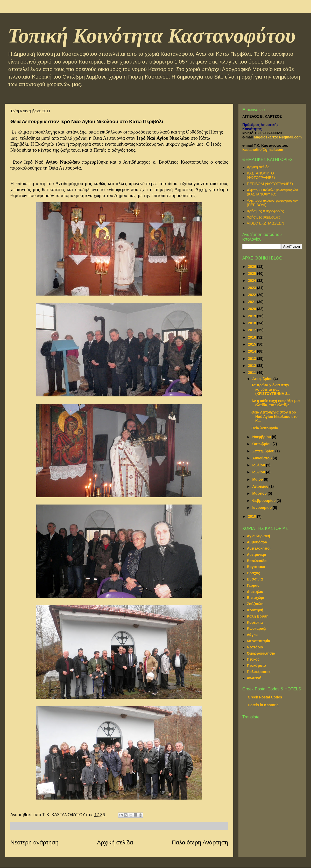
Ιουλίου (259, 465)
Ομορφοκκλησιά (261, 653)
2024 (253, 281)
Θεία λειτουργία (265, 428)
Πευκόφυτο (256, 666)
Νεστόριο (255, 647)
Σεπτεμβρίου (264, 451)
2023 (253, 288)
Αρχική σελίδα (115, 842)
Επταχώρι (256, 598)
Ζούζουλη (255, 604)
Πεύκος (253, 659)
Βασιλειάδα (257, 561)
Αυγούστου (262, 458)
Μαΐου (258, 479)
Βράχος (254, 573)
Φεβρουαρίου (264, 501)
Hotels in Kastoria (263, 705)
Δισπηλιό (255, 592)
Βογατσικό (256, 567)
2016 (253, 337)
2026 (253, 267)
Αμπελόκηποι (259, 548)
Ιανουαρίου (262, 508)
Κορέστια (255, 622)
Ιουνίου (259, 472)
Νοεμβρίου (262, 437)
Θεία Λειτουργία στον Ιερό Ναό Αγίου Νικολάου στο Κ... (274, 417)
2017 (253, 330)
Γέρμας (253, 585)
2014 (253, 351)
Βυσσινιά (255, 579)
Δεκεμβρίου (263, 379)
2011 (253, 373)
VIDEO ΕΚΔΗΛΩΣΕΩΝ (266, 223)
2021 (253, 302)
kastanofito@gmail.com (263, 150)
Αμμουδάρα (257, 542)
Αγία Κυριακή (259, 536)
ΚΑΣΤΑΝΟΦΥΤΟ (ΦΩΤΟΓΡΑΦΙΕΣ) (261, 175)
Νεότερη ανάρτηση (34, 842)
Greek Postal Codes (265, 697)
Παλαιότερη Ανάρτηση (200, 842)
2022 (253, 295)
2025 (253, 274)
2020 (253, 309)
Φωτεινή (254, 678)
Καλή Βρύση (258, 616)
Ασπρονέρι (257, 555)
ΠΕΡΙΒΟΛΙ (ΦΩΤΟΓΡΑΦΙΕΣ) (270, 184)
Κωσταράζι (256, 628)
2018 (253, 323)
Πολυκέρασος (259, 672)
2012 (253, 366)
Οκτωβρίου (262, 444)
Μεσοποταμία (259, 641)
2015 (253, 344)
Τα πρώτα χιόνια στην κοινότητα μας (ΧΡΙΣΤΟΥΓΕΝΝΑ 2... (271, 389)
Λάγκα (252, 635)
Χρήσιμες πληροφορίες (266, 211)
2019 (253, 316)
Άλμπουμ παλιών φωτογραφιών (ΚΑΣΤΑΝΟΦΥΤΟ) (273, 192)
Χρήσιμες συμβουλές (264, 217)
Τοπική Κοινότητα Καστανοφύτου (152, 36)
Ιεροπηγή (255, 610)
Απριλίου (261, 486)
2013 (253, 359)
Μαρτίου (260, 493)
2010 (253, 516)
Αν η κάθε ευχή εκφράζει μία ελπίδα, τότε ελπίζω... (275, 403)
